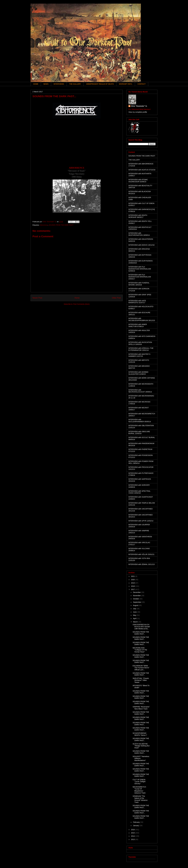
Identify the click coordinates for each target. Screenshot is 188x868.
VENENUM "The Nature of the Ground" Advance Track (140, 799)
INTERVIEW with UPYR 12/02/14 (141, 521)
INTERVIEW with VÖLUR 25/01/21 (141, 554)
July (135, 609)
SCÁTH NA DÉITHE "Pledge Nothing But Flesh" (141, 746)
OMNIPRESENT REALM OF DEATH (100, 84)
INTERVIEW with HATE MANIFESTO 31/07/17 (137, 302)
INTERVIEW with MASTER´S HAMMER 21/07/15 (139, 355)
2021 (133, 576)
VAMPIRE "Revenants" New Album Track (141, 708)
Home (77, 298)
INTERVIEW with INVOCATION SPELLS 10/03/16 (140, 343)
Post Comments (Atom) (81, 304)
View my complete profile (138, 112)
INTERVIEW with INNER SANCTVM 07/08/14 (138, 325)
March (136, 622)
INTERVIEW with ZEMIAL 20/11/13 (142, 564)
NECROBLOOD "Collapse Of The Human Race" (140, 650)
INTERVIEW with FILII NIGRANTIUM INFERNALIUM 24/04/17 (140, 277)
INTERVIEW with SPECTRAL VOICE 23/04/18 (139, 492)
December (137, 592)
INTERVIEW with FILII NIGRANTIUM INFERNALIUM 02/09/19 (140, 269)
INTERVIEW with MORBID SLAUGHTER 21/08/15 (138, 373)
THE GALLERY (75, 84)
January (136, 826)
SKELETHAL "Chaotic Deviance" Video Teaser (141, 680)
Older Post (116, 298)
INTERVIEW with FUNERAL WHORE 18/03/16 (139, 284)
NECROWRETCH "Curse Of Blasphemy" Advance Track (139, 790)
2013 (133, 839)
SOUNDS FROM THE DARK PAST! (61, 225)
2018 (133, 586)
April (135, 618)
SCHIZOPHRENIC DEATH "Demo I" (140, 734)
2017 (133, 589)
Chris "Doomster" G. (139, 106)
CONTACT (142, 84)
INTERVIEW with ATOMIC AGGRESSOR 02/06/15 (138, 181)
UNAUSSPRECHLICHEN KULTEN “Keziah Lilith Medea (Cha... (141, 627)
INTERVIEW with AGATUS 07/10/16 (142, 170)
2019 (133, 583)
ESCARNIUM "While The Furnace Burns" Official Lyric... (141, 668)
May (135, 615)
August (136, 605)
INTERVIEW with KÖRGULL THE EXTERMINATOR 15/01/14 (141, 349)
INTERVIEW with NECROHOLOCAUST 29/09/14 (140, 391)
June (135, 612)
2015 (133, 833)
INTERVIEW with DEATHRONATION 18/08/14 (139, 234)
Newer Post (37, 298)
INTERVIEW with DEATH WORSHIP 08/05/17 (138, 216)
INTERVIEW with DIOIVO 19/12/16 (141, 245)
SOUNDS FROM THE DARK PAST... (141, 633)
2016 (133, 830)
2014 (133, 836)
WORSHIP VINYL (126, 84)
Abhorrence (44, 225)
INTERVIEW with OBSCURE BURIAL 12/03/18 (139, 433)
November (137, 596)
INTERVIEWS (59, 84)
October (136, 599)
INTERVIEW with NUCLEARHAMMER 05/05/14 (140, 421)
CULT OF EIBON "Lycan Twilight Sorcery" (139, 782)
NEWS (46, 84)
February (137, 822)
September (137, 602)
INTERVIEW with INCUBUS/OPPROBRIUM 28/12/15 (142, 319)
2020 (133, 580)
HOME (36, 84)
